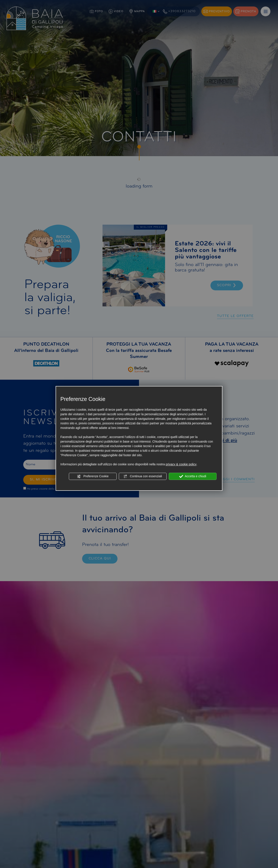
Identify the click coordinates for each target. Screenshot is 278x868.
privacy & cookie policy (181, 464)
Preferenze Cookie (93, 476)
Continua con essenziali (143, 476)
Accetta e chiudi (193, 476)
